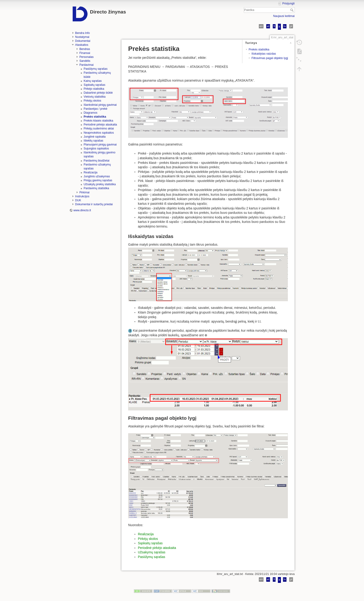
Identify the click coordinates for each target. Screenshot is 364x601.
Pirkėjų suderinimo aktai (99, 129)
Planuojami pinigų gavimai (100, 145)
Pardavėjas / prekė (95, 109)
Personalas (86, 57)
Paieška (292, 10)
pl (291, 26)
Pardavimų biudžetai (96, 161)
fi (274, 26)
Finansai (85, 53)
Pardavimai (86, 65)
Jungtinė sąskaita (95, 137)
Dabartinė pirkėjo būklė (98, 93)
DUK (78, 200)
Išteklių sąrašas (93, 141)
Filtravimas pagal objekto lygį (270, 58)
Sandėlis (85, 61)
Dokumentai (83, 41)
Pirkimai (84, 192)
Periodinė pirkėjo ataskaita (100, 125)
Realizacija (90, 172)
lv (285, 26)
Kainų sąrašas (93, 81)
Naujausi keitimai (284, 16)
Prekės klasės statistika (98, 121)
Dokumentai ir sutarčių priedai (94, 204)
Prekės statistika (95, 117)
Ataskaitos (82, 45)
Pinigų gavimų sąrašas (98, 180)
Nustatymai (82, 37)
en (261, 26)
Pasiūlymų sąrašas (96, 69)
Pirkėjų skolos (92, 101)
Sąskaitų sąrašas (94, 85)
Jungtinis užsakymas (97, 176)
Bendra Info (83, 33)
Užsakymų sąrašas (152, 552)
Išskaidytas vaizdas (264, 54)
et (268, 26)
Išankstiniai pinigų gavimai (100, 105)
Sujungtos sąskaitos (96, 149)
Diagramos (90, 113)
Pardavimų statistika (96, 188)
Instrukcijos (82, 196)
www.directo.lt (82, 210)
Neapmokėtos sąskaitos (99, 133)
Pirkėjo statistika (94, 89)
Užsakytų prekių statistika (100, 184)
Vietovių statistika (94, 97)
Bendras (85, 49)
